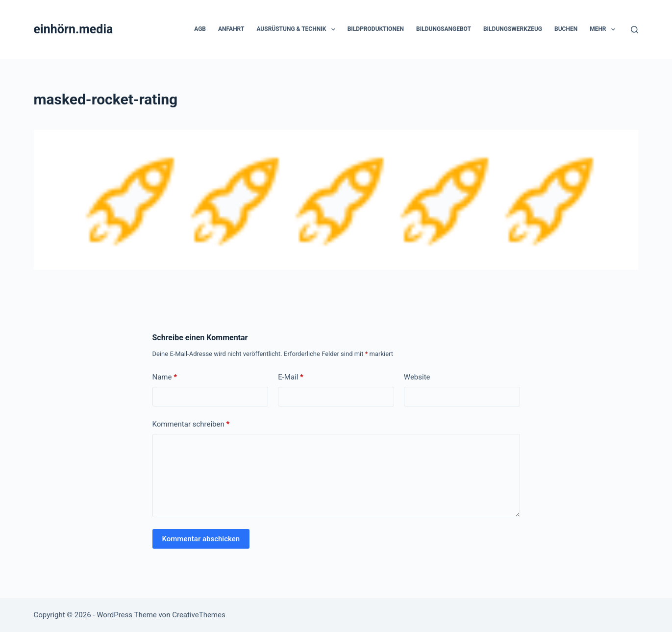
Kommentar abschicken (201, 539)
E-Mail (291, 377)
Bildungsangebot (444, 29)
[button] (333, 29)
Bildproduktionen (376, 29)
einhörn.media (74, 29)
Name (165, 377)
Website (417, 377)
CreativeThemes (199, 615)
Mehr (604, 29)
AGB (200, 29)
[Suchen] (635, 30)
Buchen (566, 29)
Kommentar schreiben (191, 424)
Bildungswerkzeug (513, 29)
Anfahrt (231, 29)
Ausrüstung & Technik (298, 29)
